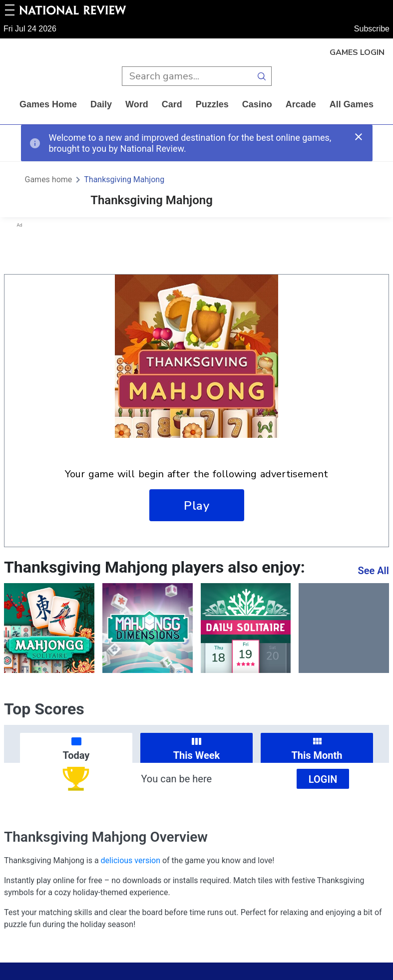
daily (101, 104)
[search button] (262, 76)
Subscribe (372, 29)
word (137, 104)
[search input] (187, 76)
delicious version (131, 860)
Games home (48, 104)
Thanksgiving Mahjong (124, 179)
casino (257, 104)
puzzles (212, 104)
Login (323, 779)
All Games (352, 104)
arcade (301, 104)
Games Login (357, 52)
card (172, 104)
